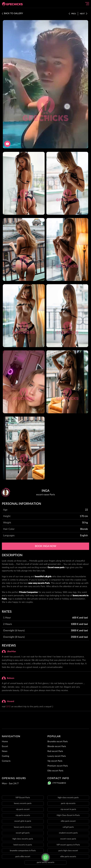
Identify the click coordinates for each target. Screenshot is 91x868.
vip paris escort (23, 809)
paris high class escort (68, 851)
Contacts (6, 761)
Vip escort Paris (55, 761)
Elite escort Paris (55, 771)
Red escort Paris (55, 751)
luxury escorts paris (23, 803)
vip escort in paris (68, 809)
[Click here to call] (46, 857)
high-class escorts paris (68, 798)
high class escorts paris (23, 839)
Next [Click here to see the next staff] (84, 14)
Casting (5, 756)
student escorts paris (68, 833)
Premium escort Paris (58, 766)
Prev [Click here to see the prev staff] (72, 14)
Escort (5, 746)
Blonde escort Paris (57, 746)
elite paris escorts (68, 857)
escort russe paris (68, 839)
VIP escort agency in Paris (68, 845)
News (5, 751)
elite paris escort (68, 821)
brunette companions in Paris (23, 851)
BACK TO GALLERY (12, 13)
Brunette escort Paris (58, 742)
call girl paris (68, 827)
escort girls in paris (23, 821)
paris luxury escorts (46, 862)
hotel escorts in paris (23, 845)
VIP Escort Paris (23, 798)
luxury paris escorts (23, 827)
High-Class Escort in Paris (68, 815)
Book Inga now (46, 546)
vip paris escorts (23, 815)
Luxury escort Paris (57, 756)
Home (5, 742)
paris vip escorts (68, 803)
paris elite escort (23, 857)
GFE (8, 707)
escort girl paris (23, 833)
